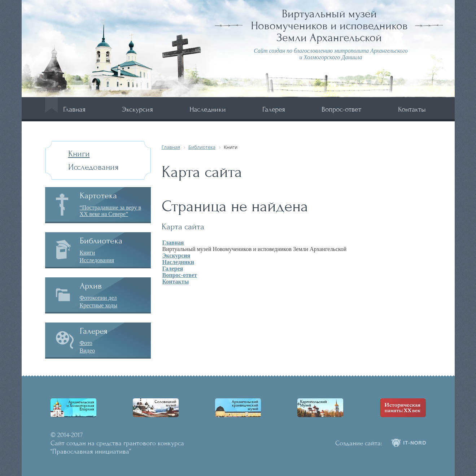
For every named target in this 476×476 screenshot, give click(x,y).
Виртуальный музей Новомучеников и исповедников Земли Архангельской (329, 26)
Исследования (93, 167)
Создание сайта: (359, 443)
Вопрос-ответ (341, 109)
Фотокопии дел (98, 298)
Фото (86, 343)
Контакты (412, 109)
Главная (74, 109)
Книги (79, 154)
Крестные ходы (99, 305)
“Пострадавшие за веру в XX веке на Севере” (111, 211)
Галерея (274, 109)
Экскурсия (137, 109)
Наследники (208, 109)
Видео (87, 350)
